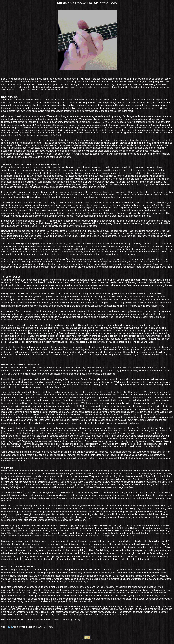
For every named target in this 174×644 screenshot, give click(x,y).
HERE (10, 627)
